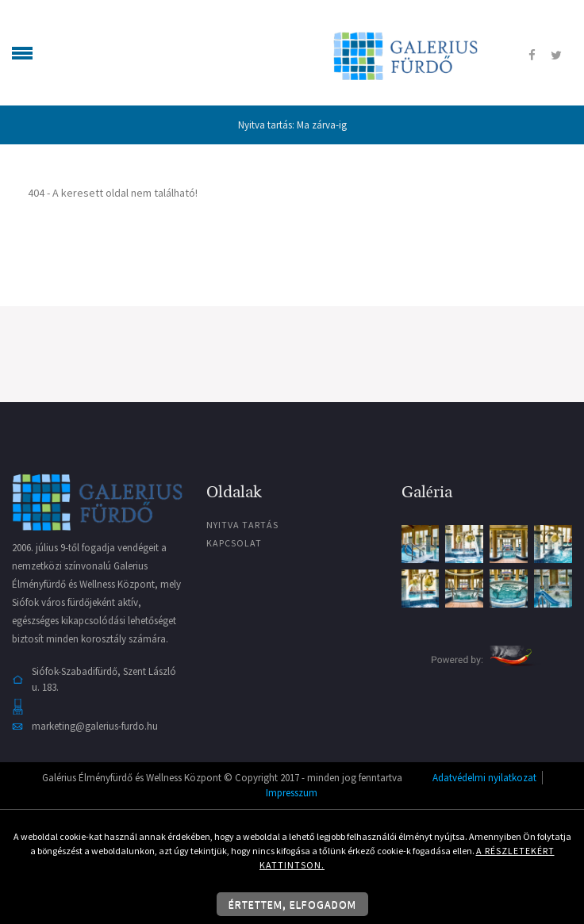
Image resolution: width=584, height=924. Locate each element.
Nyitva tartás (242, 525)
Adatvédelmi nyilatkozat (484, 778)
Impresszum (292, 793)
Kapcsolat (234, 543)
